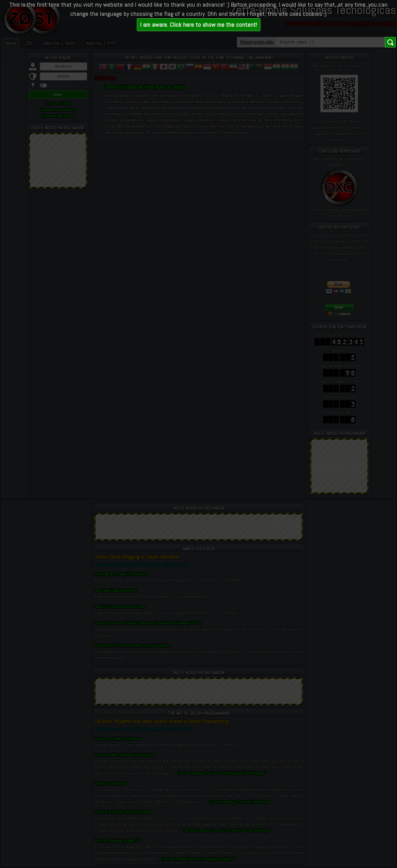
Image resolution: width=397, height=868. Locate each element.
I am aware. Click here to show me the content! (199, 25)
